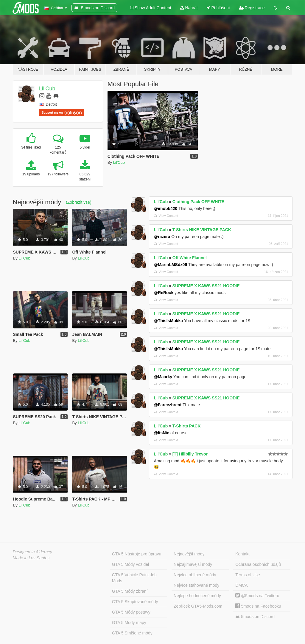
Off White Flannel (190, 258)
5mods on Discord (255, 617)
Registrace (252, 8)
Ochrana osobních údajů (258, 564)
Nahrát (189, 8)
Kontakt (242, 554)
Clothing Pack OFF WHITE (198, 202)
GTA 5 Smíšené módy (132, 633)
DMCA (241, 585)
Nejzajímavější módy (193, 564)
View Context (166, 216)
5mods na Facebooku (258, 606)
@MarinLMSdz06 (170, 265)
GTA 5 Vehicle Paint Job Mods (134, 578)
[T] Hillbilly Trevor (190, 454)
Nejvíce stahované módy (196, 585)
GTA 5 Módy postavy (131, 612)
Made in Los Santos (31, 558)
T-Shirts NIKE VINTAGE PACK (202, 230)
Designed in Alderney (33, 552)
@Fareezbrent (168, 405)
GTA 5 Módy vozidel (130, 564)
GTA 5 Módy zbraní (130, 591)
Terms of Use (248, 575)
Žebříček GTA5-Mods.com (198, 606)
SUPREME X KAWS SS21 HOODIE (206, 286)
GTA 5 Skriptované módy (135, 602)
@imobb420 (165, 209)
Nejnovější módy (189, 554)
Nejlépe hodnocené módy (197, 596)
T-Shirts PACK (187, 426)
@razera (162, 237)
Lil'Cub (47, 89)
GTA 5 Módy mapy (129, 623)
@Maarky (163, 377)
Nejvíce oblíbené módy (195, 575)
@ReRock (164, 293)
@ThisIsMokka (168, 321)
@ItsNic (161, 433)
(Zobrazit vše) (79, 202)
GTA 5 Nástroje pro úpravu (137, 554)
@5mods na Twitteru (257, 596)
